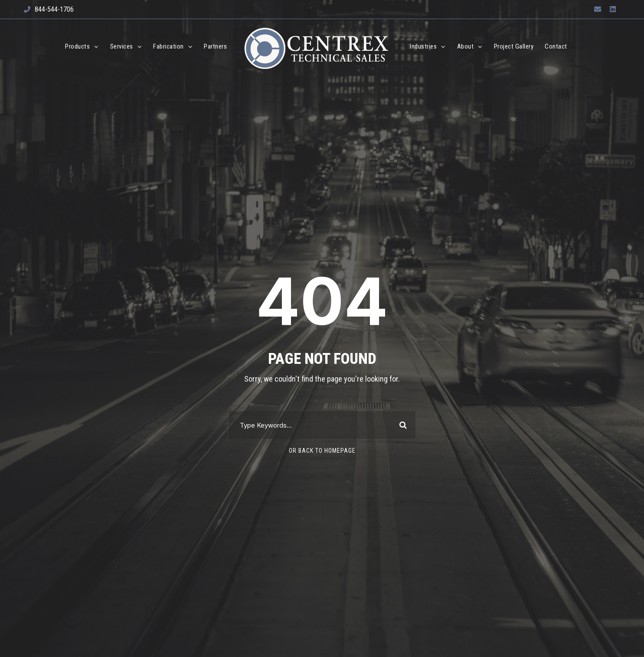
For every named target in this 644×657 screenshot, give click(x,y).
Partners (215, 46)
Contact (556, 46)
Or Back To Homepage (322, 451)
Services (122, 46)
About (466, 46)
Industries (423, 46)
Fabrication (168, 46)
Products (77, 46)
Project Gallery (514, 46)
